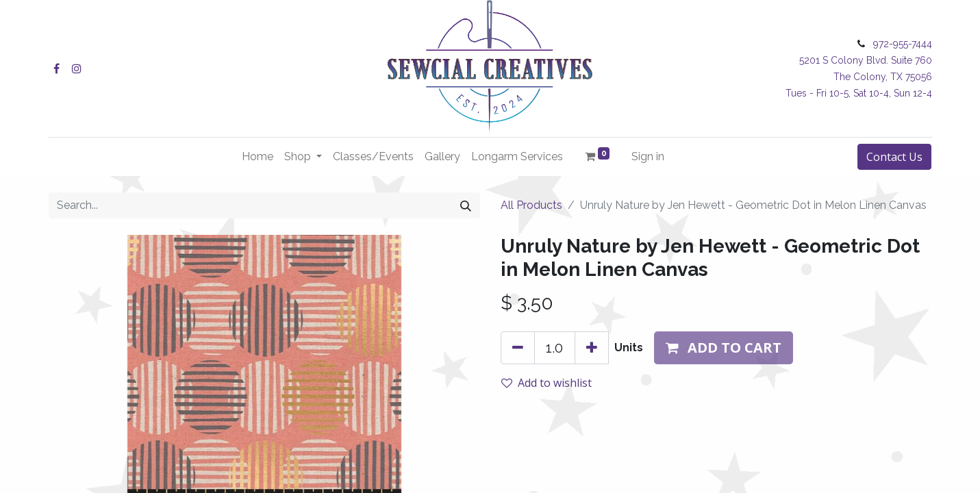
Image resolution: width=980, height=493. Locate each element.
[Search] (466, 205)
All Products (531, 205)
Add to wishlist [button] (546, 383)
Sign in (648, 156)
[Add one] (592, 348)
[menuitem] (257, 157)
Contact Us (894, 157)
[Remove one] (518, 348)
